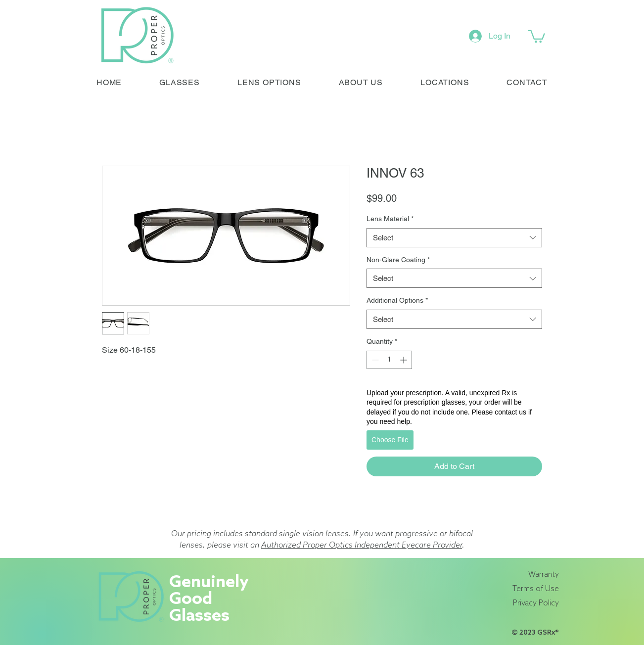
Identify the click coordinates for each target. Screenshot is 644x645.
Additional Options (397, 300)
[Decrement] (374, 360)
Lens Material (390, 219)
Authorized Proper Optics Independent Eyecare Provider (362, 545)
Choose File (390, 440)
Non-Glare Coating (398, 260)
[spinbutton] (389, 360)
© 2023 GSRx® (535, 633)
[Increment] (404, 360)
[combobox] (454, 238)
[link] (537, 36)
